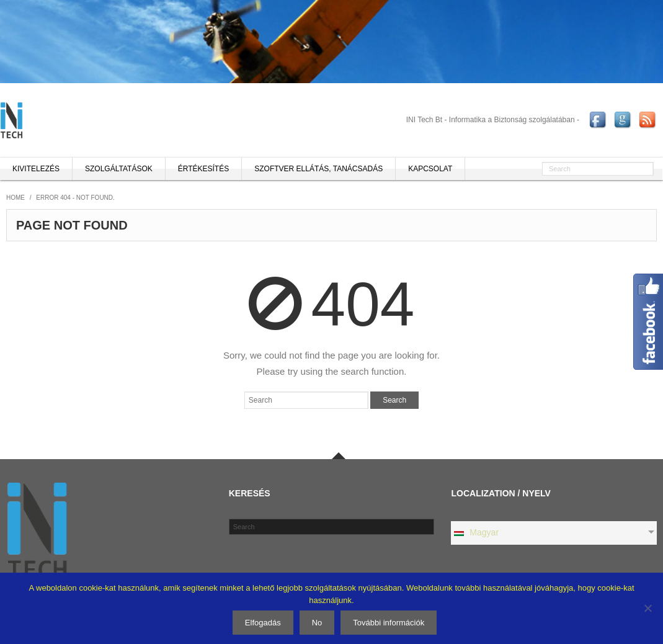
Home (16, 198)
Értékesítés (203, 169)
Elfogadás (263, 623)
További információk (389, 623)
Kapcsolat (430, 169)
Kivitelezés (36, 169)
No (317, 623)
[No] (647, 608)
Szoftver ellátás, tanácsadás (318, 169)
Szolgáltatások (119, 169)
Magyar (476, 532)
